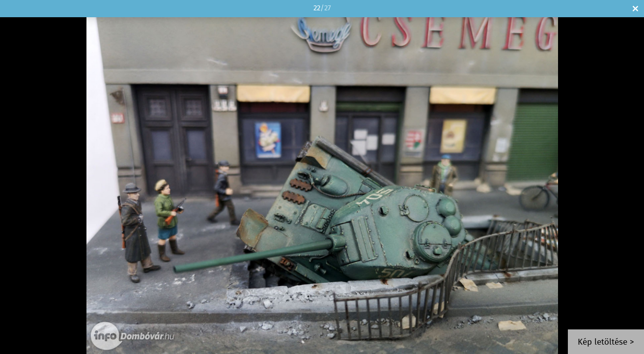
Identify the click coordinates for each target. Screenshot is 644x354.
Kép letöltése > (606, 342)
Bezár (635, 9)
